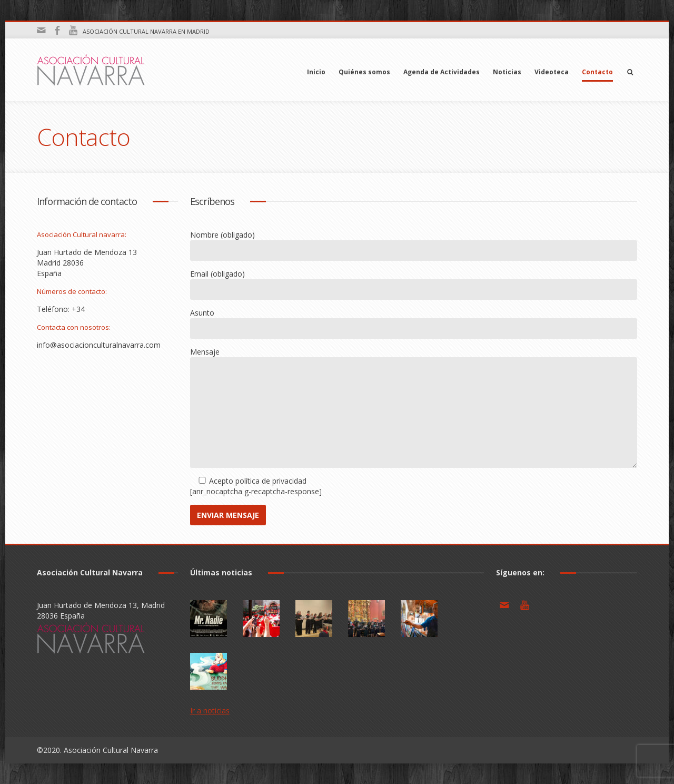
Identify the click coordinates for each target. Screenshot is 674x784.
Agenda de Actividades (442, 72)
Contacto (597, 72)
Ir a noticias (210, 710)
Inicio (316, 72)
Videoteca (552, 72)
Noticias (507, 72)
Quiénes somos (364, 72)
